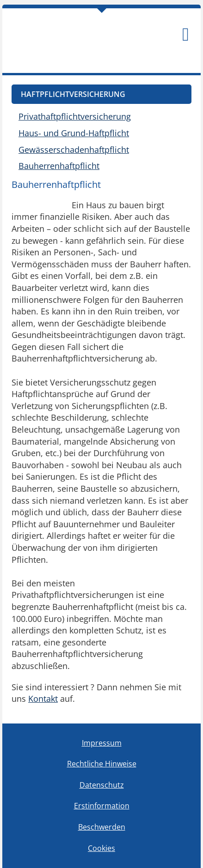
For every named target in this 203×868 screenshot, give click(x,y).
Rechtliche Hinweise (102, 764)
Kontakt (43, 699)
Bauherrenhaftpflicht (59, 166)
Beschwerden (102, 827)
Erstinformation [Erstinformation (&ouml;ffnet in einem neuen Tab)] (102, 806)
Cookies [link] (101, 848)
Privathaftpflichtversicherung (75, 116)
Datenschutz (102, 785)
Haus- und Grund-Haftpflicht (74, 133)
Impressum (102, 743)
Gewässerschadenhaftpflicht (74, 150)
